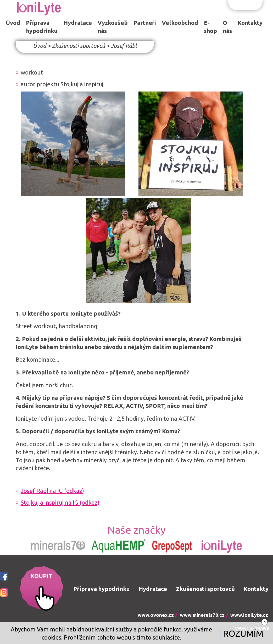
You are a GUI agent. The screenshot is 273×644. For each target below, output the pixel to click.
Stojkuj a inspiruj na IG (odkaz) (60, 502)
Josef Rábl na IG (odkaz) (52, 491)
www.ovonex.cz (156, 615)
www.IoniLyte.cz (249, 615)
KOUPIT (41, 576)
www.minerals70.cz (202, 615)
